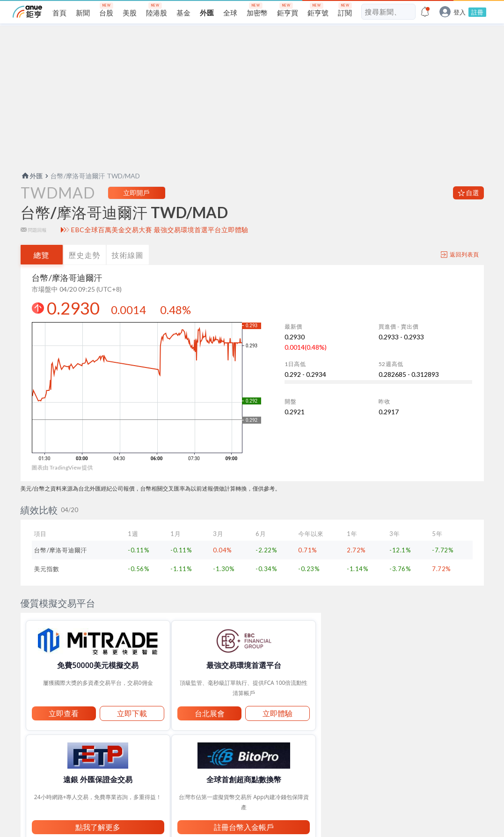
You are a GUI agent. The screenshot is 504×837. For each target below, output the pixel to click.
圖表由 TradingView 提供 (62, 482)
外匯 (32, 191)
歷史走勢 (85, 270)
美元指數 (47, 584)
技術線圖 (128, 270)
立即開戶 (137, 208)
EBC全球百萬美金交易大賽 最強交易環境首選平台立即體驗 (160, 245)
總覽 (42, 270)
